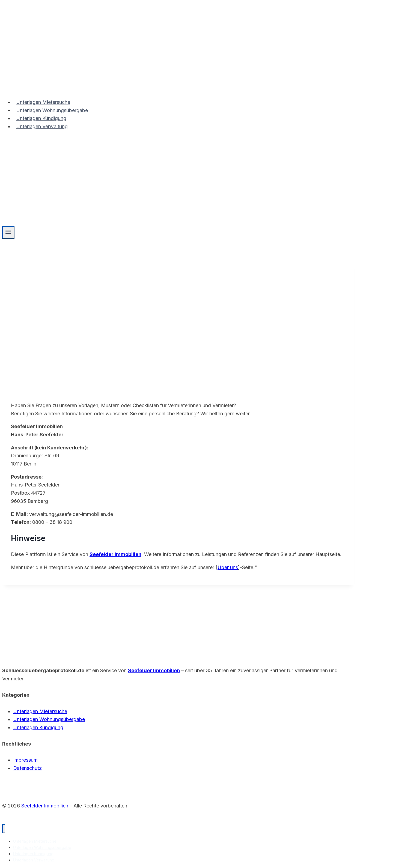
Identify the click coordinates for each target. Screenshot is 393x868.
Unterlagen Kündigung (41, 118)
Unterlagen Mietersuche (43, 102)
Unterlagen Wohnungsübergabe (52, 110)
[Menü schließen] (4, 829)
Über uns (228, 567)
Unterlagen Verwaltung (42, 126)
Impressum (25, 760)
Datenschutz (27, 768)
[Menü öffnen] (8, 232)
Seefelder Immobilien (115, 554)
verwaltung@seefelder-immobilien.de (71, 514)
